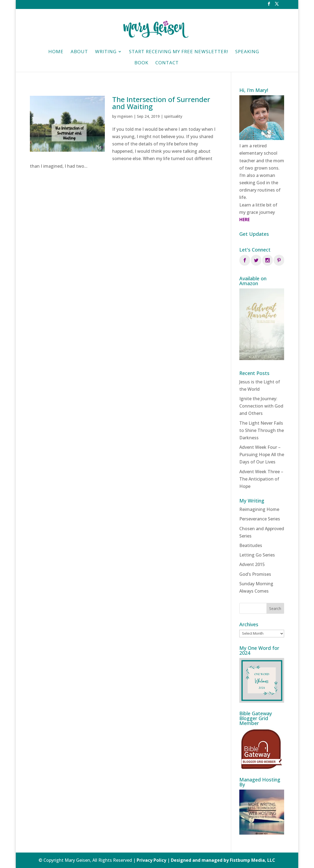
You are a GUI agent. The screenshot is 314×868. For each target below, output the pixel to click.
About (79, 52)
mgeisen (125, 116)
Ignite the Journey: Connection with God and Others (261, 406)
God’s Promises (255, 574)
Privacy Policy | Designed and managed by (183, 860)
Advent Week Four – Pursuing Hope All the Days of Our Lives (262, 454)
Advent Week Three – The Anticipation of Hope (261, 479)
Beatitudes (251, 545)
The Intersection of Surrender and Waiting (161, 103)
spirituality (173, 116)
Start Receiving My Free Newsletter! (179, 52)
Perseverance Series (260, 519)
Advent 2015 (252, 564)
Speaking (247, 52)
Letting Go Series (257, 555)
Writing (106, 52)
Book (141, 63)
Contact (167, 63)
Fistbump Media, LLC (252, 860)
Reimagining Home (259, 509)
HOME (56, 52)
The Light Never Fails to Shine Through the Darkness (262, 430)
